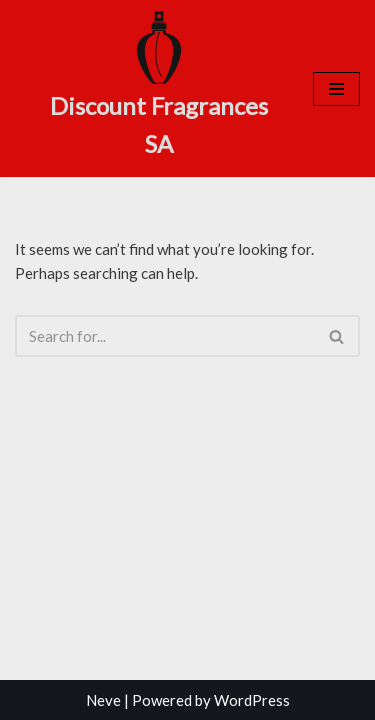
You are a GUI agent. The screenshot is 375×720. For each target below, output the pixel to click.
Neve (103, 700)
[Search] (165, 336)
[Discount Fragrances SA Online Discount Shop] (159, 86)
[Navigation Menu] (336, 89)
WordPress (252, 700)
